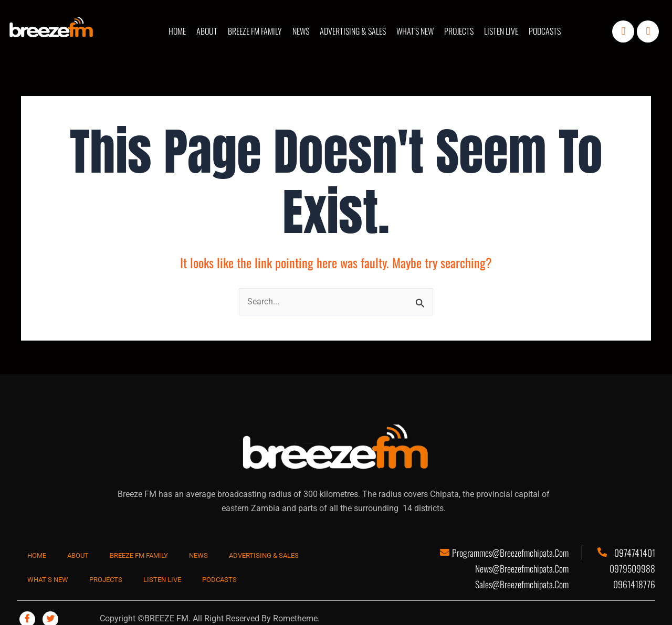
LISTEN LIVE (501, 31)
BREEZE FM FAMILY (255, 31)
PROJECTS (459, 31)
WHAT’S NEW (415, 31)
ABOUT (207, 31)
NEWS (301, 31)
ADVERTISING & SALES (353, 31)
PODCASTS (545, 31)
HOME (177, 31)
